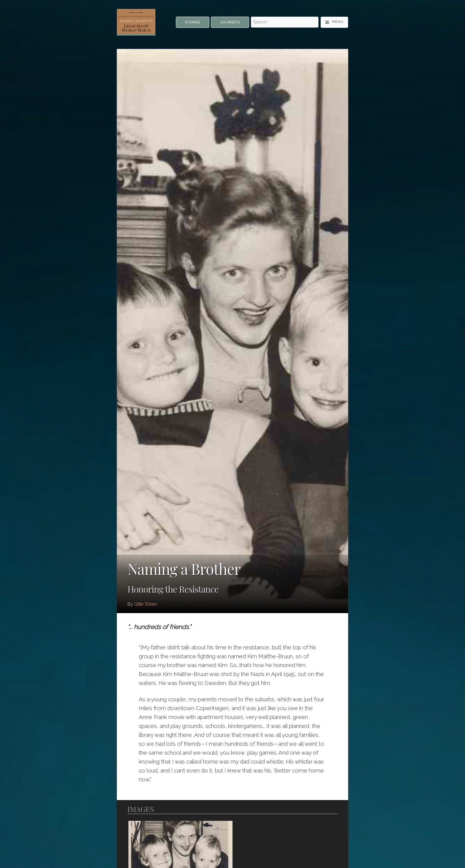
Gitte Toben (146, 604)
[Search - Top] (285, 22)
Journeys (230, 22)
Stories (193, 22)
